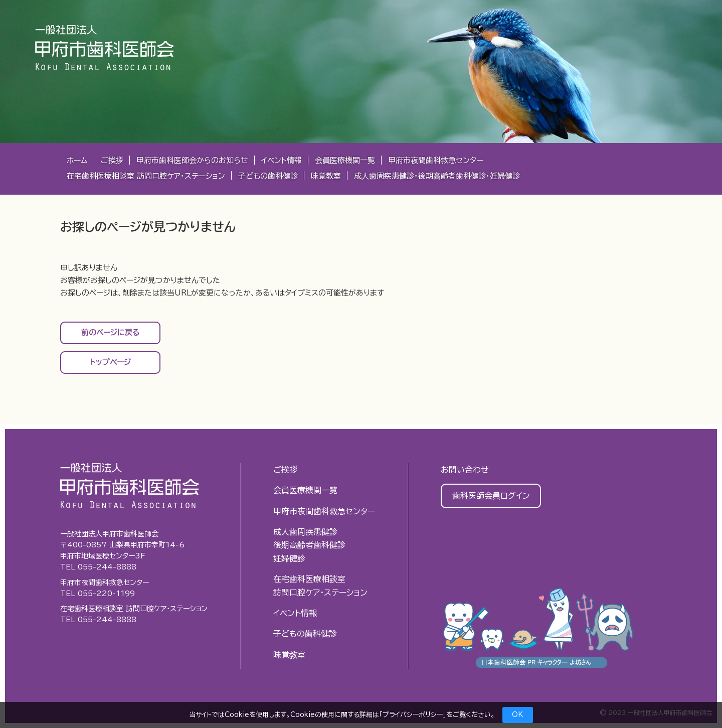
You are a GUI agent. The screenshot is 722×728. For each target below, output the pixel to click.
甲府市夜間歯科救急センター (436, 160)
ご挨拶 (112, 160)
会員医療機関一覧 (345, 160)
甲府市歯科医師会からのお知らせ (192, 160)
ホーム (77, 160)
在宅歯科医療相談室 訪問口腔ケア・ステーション (146, 176)
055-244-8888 (107, 567)
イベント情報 (282, 160)
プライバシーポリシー (413, 715)
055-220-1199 (106, 594)
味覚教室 (326, 176)
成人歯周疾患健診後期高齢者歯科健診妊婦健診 (309, 545)
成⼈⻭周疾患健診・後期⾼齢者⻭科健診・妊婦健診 (437, 176)
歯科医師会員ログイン (491, 496)
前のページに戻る (111, 332)
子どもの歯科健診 (268, 176)
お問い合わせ (465, 470)
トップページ (110, 362)
